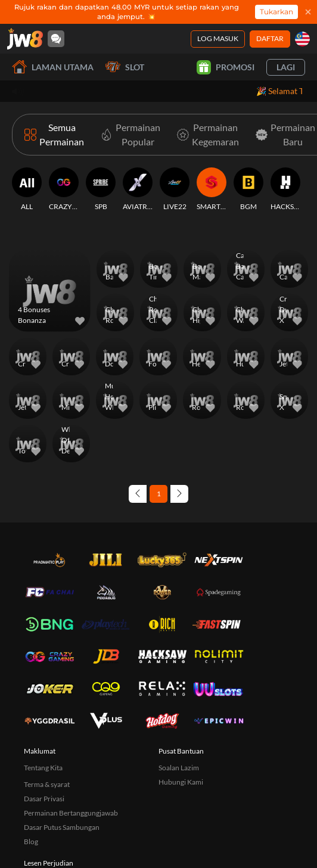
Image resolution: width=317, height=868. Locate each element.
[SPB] (101, 189)
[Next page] (179, 494)
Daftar (270, 38)
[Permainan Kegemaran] (206, 135)
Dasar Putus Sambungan (62, 827)
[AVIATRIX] (138, 189)
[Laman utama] (25, 39)
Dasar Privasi (44, 799)
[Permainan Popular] (128, 135)
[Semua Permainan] (54, 135)
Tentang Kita (43, 768)
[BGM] (248, 189)
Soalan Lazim (179, 768)
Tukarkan (276, 12)
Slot (125, 67)
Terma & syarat (47, 784)
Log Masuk (218, 38)
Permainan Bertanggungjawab (71, 813)
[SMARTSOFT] (212, 189)
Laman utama (53, 67)
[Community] (56, 39)
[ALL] (27, 189)
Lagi (286, 67)
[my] (302, 39)
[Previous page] (138, 494)
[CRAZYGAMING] (64, 189)
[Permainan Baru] (283, 135)
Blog (31, 841)
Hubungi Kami (181, 782)
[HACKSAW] (285, 189)
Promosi (226, 67)
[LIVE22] (175, 189)
